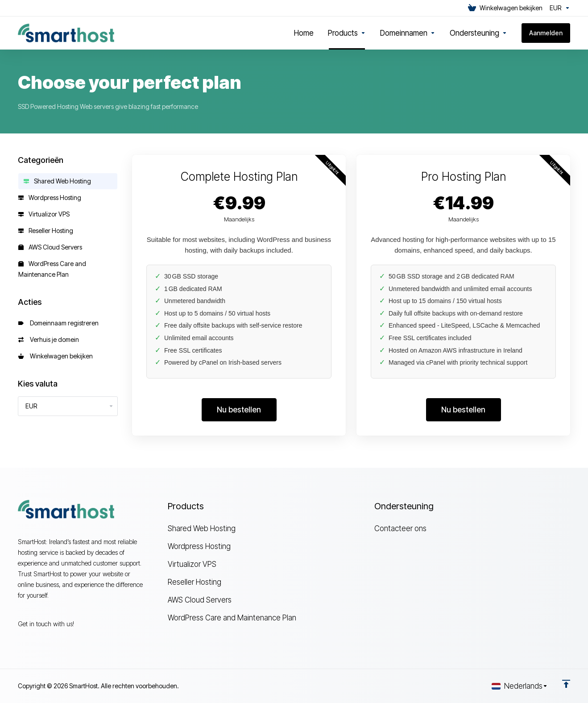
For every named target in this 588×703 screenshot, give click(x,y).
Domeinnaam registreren (58, 323)
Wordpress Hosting (50, 198)
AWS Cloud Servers (50, 247)
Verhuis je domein (49, 339)
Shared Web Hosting (57, 181)
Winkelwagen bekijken (56, 356)
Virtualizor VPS (44, 214)
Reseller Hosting (46, 231)
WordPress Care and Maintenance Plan (52, 269)
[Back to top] (566, 684)
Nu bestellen (239, 410)
